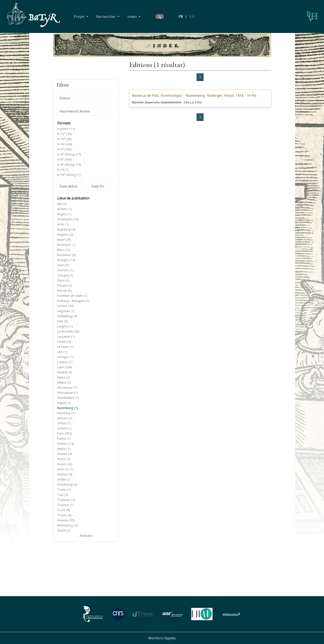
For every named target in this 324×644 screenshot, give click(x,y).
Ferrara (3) (64, 285)
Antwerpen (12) (68, 219)
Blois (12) (64, 250)
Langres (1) (65, 326)
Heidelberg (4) (67, 316)
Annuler (86, 536)
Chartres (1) (65, 270)
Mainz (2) (64, 377)
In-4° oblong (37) (69, 154)
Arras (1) (63, 224)
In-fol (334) (65, 144)
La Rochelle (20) (68, 331)
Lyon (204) (64, 367)
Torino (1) (64, 490)
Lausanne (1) (66, 336)
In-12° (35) (64, 134)
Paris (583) (64, 433)
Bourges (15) (66, 260)
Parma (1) (64, 439)
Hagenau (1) (66, 311)
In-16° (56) (64, 139)
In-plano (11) (66, 129)
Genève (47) (65, 306)
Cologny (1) (65, 275)
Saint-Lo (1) (65, 469)
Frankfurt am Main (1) (72, 296)
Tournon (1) (65, 505)
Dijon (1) (63, 280)
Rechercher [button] (106, 17)
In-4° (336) (64, 149)
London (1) (65, 362)
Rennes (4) (64, 454)
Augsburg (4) (66, 229)
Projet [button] (80, 17)
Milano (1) (64, 382)
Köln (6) (62, 321)
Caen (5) (63, 265)
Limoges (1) (65, 357)
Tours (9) (64, 510)
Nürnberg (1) (66, 413)
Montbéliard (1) (68, 398)
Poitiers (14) (66, 444)
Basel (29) (64, 240)
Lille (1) (62, 352)
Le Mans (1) (65, 347)
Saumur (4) (65, 474)
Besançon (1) (66, 245)
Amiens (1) (64, 209)
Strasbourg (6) (67, 484)
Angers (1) (64, 214)
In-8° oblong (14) (69, 164)
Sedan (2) (64, 479)
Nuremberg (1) (67, 408)
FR (181, 17)
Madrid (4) (64, 372)
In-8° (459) (64, 159)
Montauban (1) (68, 393)
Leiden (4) (64, 342)
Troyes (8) (64, 515)
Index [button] (133, 17)
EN (192, 17)
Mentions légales (162, 638)
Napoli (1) (64, 403)
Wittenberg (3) (67, 525)
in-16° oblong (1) (69, 175)
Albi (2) (62, 204)
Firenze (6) (64, 291)
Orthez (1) (64, 423)
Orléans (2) (65, 418)
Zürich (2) (64, 530)
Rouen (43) (65, 464)
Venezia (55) (66, 520)
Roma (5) (64, 459)
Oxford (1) (64, 428)
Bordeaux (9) (66, 255)
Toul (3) (63, 495)
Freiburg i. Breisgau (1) (73, 301)
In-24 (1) (63, 170)
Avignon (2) (65, 234)
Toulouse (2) (66, 500)
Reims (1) (64, 449)
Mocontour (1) (67, 387)
